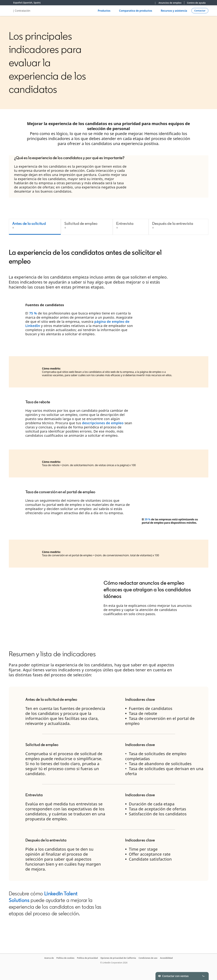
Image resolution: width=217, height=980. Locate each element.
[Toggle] (203, 976)
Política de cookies (65, 958)
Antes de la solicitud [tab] (29, 223)
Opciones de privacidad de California (118, 958)
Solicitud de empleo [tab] (81, 223)
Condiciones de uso (148, 958)
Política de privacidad (87, 958)
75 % (33, 313)
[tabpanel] (109, 436)
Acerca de (49, 958)
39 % (147, 519)
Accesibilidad (166, 958)
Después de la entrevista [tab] (173, 223)
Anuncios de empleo (170, 3)
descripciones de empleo (103, 423)
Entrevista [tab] (125, 223)
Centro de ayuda (196, 3)
